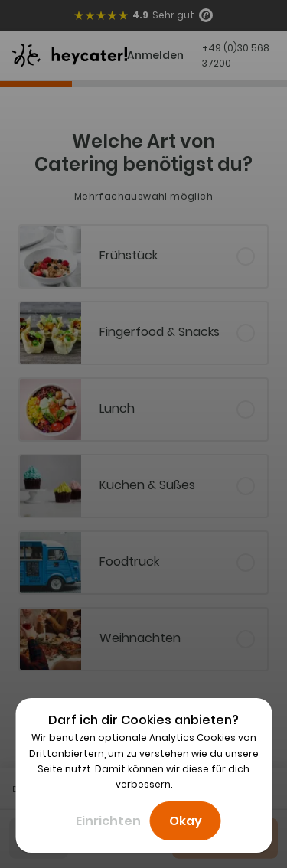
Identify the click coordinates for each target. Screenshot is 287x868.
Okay (186, 821)
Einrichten (108, 821)
